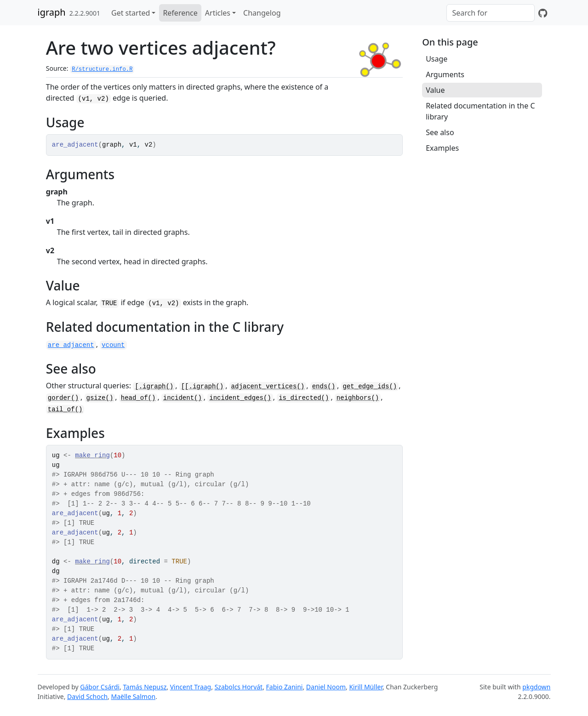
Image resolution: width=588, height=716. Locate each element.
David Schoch (87, 696)
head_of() (138, 398)
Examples (442, 148)
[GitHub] (543, 13)
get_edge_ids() (370, 386)
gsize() (100, 398)
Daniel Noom (326, 687)
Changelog (262, 13)
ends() (324, 386)
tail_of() (65, 409)
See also (440, 132)
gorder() (63, 398)
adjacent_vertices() (268, 386)
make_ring (92, 455)
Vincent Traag (191, 687)
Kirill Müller (366, 687)
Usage (437, 59)
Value (435, 90)
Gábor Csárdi (100, 687)
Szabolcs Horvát (239, 687)
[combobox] (491, 13)
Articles (218, 13)
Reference (180, 13)
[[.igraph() (202, 386)
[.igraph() (154, 386)
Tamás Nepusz (145, 687)
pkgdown (536, 687)
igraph (52, 12)
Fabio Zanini (285, 687)
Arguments (445, 74)
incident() (183, 398)
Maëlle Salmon (133, 696)
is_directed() (304, 398)
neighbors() (358, 398)
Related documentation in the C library (480, 111)
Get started (131, 13)
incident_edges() (240, 398)
